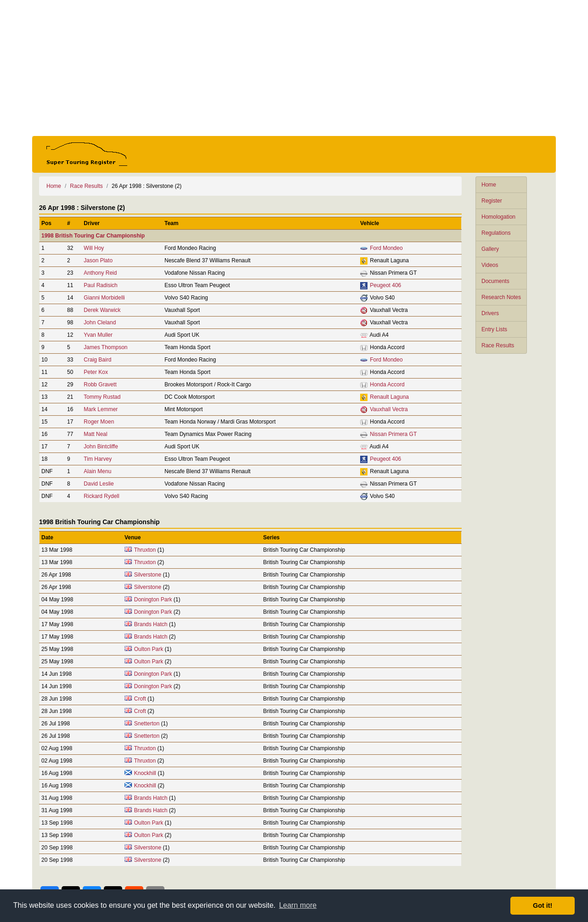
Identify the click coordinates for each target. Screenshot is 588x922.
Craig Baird (97, 360)
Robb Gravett (100, 385)
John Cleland (100, 322)
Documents (495, 281)
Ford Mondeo (386, 248)
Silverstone (148, 575)
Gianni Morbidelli (104, 298)
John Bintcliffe (101, 447)
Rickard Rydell (101, 496)
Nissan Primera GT (393, 434)
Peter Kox (96, 372)
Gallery (490, 249)
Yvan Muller (98, 335)
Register (492, 201)
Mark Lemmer (101, 409)
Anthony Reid (100, 273)
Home (489, 185)
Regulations (496, 233)
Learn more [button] (298, 905)
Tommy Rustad (102, 397)
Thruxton (145, 550)
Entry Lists (494, 329)
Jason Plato (98, 260)
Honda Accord (387, 385)
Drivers (490, 313)
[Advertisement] (294, 68)
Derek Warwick (102, 310)
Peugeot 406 (385, 285)
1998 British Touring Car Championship (93, 236)
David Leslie (99, 484)
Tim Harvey (98, 459)
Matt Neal (95, 434)
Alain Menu (97, 471)
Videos (490, 265)
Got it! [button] (543, 905)
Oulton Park (149, 649)
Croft (140, 699)
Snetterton (147, 724)
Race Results (498, 345)
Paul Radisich (100, 285)
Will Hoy (94, 248)
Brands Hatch (151, 624)
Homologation (498, 217)
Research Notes (501, 297)
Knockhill (145, 773)
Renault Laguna (389, 397)
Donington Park (153, 600)
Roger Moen (99, 422)
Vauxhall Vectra (389, 409)
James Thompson (105, 347)
